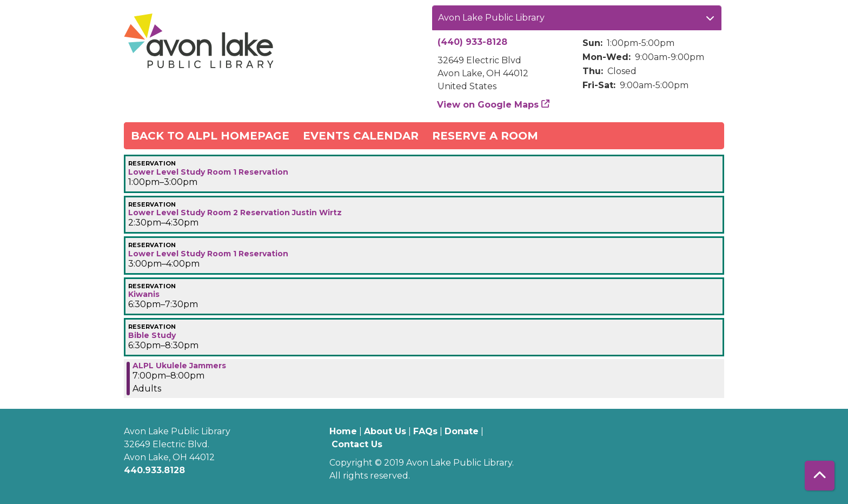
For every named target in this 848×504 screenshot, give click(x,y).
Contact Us (357, 444)
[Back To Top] (820, 476)
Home (343, 431)
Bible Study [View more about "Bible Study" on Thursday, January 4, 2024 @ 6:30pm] (152, 335)
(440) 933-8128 (472, 42)
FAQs (425, 431)
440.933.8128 (154, 470)
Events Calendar (361, 136)
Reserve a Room (485, 136)
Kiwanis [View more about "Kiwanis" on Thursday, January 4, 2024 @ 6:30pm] (144, 294)
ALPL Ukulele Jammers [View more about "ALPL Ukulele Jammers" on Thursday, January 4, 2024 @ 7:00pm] (179, 366)
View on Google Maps (488, 105)
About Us (385, 431)
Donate (462, 431)
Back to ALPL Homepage (210, 136)
